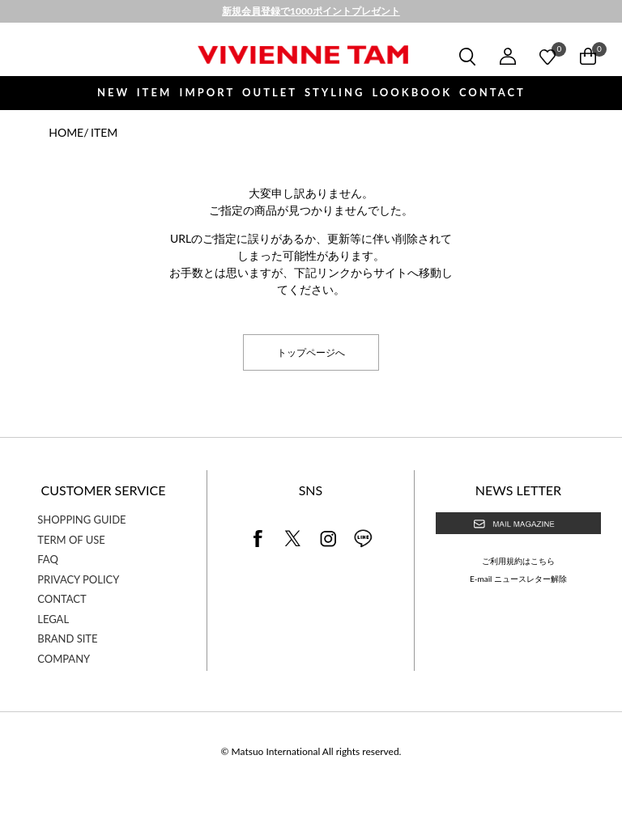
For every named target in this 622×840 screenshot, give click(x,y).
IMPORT (208, 92)
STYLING (334, 92)
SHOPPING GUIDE (81, 520)
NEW (113, 92)
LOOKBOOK (412, 92)
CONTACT (492, 92)
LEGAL (53, 619)
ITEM (154, 92)
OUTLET (270, 92)
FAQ (48, 559)
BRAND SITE (67, 638)
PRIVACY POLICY (78, 579)
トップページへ (311, 352)
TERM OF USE (71, 540)
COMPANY (64, 659)
